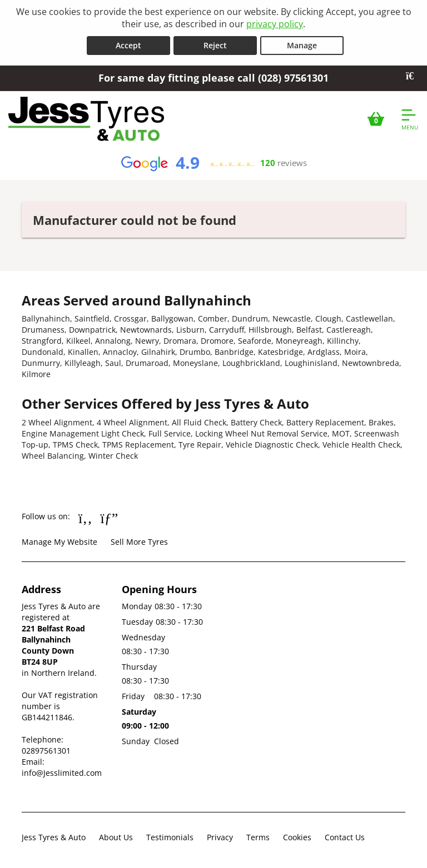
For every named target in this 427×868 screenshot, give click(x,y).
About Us (116, 837)
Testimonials (170, 837)
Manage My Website (59, 542)
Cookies (297, 837)
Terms (258, 837)
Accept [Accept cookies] (128, 45)
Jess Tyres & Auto (54, 837)
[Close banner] (414, 76)
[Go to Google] (110, 518)
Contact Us (345, 837)
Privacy (220, 837)
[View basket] (376, 119)
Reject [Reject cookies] (215, 45)
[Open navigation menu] (410, 119)
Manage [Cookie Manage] (302, 45)
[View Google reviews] (213, 163)
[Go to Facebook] (85, 518)
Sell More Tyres (139, 542)
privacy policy (275, 24)
